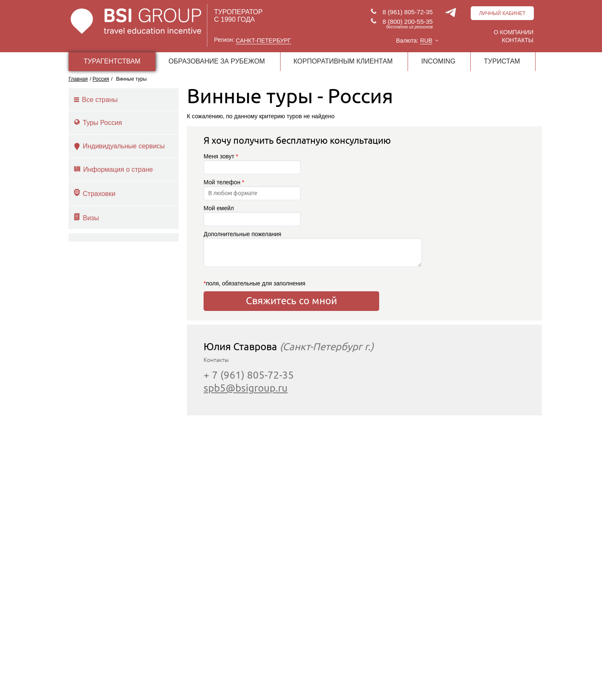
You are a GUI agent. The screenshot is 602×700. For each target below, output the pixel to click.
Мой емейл (252, 215)
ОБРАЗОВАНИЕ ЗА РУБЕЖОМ (217, 61)
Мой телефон (252, 190)
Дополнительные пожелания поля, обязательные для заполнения (291, 258)
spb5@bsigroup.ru (246, 388)
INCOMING (439, 61)
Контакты (518, 40)
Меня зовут (252, 164)
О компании (514, 32)
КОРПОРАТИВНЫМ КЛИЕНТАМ (343, 61)
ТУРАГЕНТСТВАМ (112, 61)
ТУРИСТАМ (502, 61)
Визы (86, 217)
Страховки (95, 193)
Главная (78, 79)
